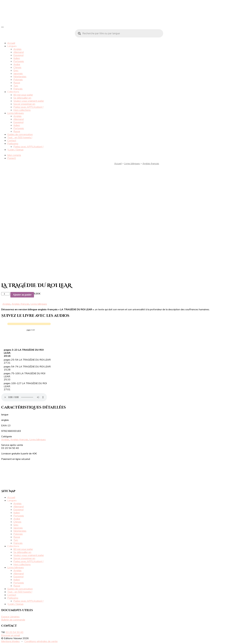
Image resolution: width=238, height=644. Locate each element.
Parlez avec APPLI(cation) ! (28, 107)
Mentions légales (10, 641)
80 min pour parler (23, 95)
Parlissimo (13, 143)
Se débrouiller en (22, 98)
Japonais (18, 73)
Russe (17, 83)
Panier (12, 158)
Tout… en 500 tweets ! (20, 137)
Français (18, 89)
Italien (17, 58)
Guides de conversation (20, 134)
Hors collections (22, 110)
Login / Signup (15, 150)
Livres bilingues (16, 113)
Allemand (19, 52)
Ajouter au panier (22, 295)
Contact (12, 140)
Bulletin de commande (13, 620)
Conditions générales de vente (41, 641)
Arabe (17, 64)
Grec (16, 70)
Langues (12, 46)
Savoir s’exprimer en (24, 104)
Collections (13, 92)
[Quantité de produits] (5, 294)
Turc (16, 86)
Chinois (17, 67)
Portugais (19, 61)
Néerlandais (20, 76)
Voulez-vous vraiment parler (29, 101)
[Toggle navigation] (2, 27)
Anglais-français (151, 164)
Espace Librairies (10, 617)
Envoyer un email (11, 635)
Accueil (11, 43)
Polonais (18, 80)
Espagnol (18, 55)
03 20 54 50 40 (14, 632)
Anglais (17, 49)
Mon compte (14, 155)
